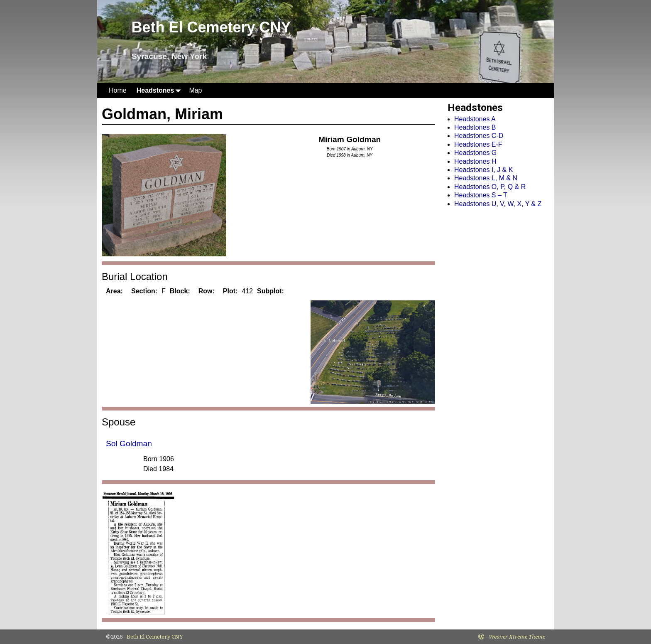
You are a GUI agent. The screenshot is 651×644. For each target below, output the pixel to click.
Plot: (230, 291)
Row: (207, 291)
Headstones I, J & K (483, 170)
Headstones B (475, 127)
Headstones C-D (479, 136)
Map (195, 90)
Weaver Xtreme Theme (517, 637)
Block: (180, 291)
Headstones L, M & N (486, 178)
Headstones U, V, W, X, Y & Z (498, 204)
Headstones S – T (481, 195)
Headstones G (475, 153)
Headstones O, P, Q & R (490, 187)
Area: (114, 291)
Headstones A (475, 119)
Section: (144, 291)
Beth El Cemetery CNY (211, 27)
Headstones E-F (478, 144)
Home (118, 90)
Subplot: (270, 291)
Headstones (160, 90)
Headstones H (475, 161)
